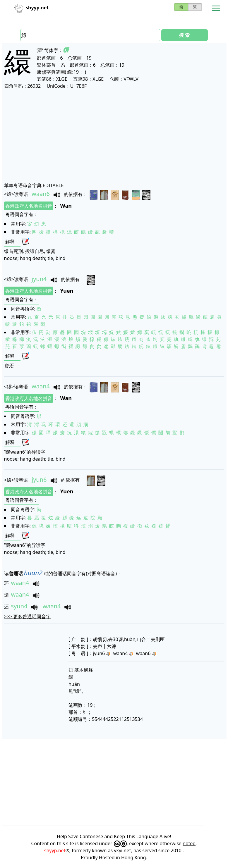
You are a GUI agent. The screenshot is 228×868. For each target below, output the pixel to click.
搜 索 (184, 35)
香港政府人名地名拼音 (29, 206)
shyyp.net (55, 850)
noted (189, 843)
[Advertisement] (114, 133)
